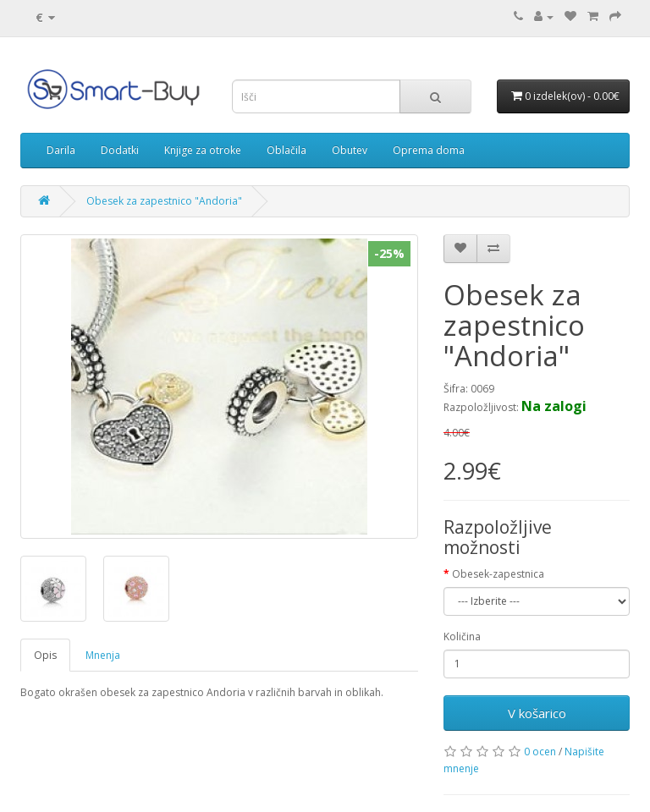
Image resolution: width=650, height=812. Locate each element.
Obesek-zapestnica (498, 574)
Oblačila (286, 150)
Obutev (350, 150)
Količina (462, 636)
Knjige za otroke (203, 150)
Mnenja (103, 655)
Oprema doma (429, 150)
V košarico (537, 713)
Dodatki (120, 150)
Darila (61, 150)
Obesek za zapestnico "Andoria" (164, 201)
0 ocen (540, 752)
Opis (45, 655)
